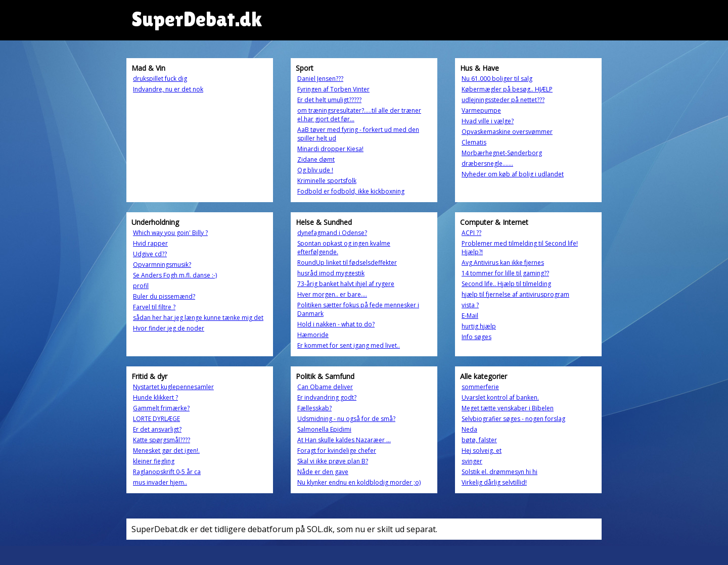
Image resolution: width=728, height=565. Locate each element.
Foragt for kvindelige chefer (337, 451)
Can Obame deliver (325, 387)
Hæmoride (313, 335)
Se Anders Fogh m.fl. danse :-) (175, 275)
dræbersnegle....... (487, 163)
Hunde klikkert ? (155, 397)
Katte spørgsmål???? (162, 440)
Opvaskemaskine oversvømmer (507, 132)
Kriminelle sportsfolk (327, 181)
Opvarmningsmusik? (162, 265)
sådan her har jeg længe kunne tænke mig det (198, 318)
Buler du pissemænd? (164, 296)
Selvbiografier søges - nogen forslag (513, 419)
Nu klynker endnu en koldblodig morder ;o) (359, 482)
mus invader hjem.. (160, 482)
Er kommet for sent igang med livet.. (349, 345)
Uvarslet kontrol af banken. (500, 397)
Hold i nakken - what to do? (336, 324)
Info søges (476, 337)
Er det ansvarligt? (157, 429)
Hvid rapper (150, 243)
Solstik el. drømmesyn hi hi (499, 472)
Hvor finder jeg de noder (169, 328)
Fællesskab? (314, 408)
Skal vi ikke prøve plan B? (333, 461)
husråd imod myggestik (331, 273)
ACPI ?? (471, 233)
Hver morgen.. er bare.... (332, 294)
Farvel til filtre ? (154, 307)
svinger (472, 461)
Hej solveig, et (482, 451)
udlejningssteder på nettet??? (503, 100)
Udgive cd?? (150, 254)
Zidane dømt (316, 159)
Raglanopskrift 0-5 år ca (167, 472)
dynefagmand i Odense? (332, 233)
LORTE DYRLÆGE (156, 419)
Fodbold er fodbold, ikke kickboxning (351, 191)
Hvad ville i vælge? (488, 121)
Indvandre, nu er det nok (168, 89)
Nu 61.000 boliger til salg (497, 79)
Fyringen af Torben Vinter (333, 89)
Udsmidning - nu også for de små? (346, 419)
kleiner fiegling (154, 461)
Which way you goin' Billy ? (170, 233)
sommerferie (480, 387)
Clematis (474, 142)
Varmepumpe (481, 110)
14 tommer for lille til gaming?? (505, 273)
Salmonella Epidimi (324, 429)
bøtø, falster (479, 440)
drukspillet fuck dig (160, 79)
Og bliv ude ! (315, 170)
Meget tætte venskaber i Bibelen (508, 408)
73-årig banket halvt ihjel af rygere (346, 284)
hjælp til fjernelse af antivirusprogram (515, 294)
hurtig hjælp (479, 326)
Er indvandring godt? (327, 397)
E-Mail (470, 316)
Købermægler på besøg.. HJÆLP (507, 89)
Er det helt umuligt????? (329, 100)
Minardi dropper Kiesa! (330, 149)
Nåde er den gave (323, 472)
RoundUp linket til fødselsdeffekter (347, 263)
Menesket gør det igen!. (166, 451)
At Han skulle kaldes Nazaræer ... (344, 440)
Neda (469, 429)
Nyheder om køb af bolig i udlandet (513, 174)
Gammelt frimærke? (161, 408)
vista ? (470, 305)
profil (141, 286)
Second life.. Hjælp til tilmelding (506, 284)
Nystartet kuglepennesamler (173, 387)
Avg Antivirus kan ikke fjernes (503, 263)
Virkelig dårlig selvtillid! (494, 482)
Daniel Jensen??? (320, 79)
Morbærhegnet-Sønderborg (502, 153)
